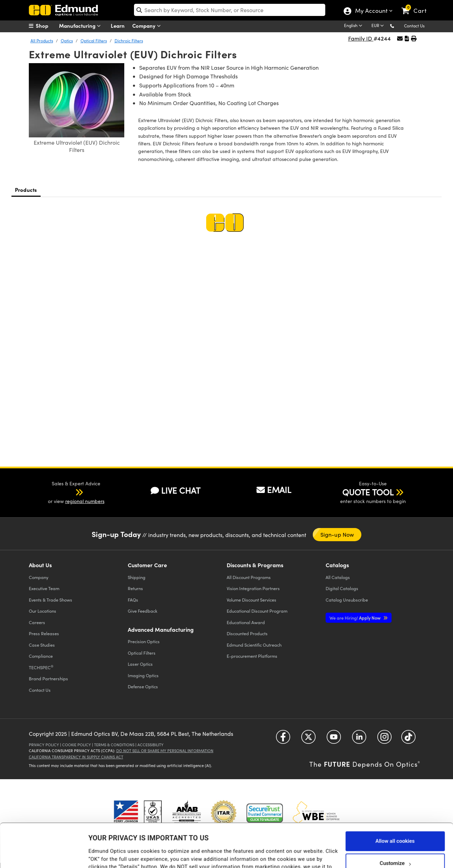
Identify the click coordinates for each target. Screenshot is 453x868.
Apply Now (355, 618)
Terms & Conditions (114, 745)
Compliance (41, 656)
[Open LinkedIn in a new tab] (359, 739)
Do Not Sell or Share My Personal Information (165, 751)
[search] (230, 10)
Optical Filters (94, 41)
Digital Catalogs (342, 588)
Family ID (361, 38)
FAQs (133, 600)
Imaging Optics (143, 675)
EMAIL (274, 490)
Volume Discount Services (251, 600)
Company (148, 26)
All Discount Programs (249, 577)
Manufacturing (81, 26)
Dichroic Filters (129, 41)
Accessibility (150, 745)
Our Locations (43, 611)
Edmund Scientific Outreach (254, 645)
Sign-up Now (337, 534)
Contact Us (414, 26)
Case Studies (42, 645)
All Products (42, 41)
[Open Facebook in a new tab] (283, 739)
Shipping (137, 577)
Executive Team (44, 588)
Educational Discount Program (257, 611)
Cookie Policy (77, 745)
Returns (135, 588)
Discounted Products (247, 633)
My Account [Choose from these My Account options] (371, 11)
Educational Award (246, 622)
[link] (417, 5)
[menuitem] (46, 26)
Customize (395, 826)
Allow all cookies (395, 803)
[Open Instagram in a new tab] (384, 739)
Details (97, 856)
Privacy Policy (44, 745)
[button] (398, 25)
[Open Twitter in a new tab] (308, 739)
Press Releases (44, 633)
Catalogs (338, 577)
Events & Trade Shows (51, 600)
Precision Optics (144, 641)
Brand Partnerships (48, 678)
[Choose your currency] (379, 26)
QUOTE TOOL (368, 492)
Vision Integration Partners (253, 588)
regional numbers (85, 501)
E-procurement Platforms (252, 656)
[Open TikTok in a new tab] (408, 739)
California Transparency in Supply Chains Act (76, 757)
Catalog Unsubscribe (347, 600)
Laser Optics (140, 664)
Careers (37, 622)
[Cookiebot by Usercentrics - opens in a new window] (45, 854)
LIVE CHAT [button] (175, 490)
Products (26, 190)
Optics (67, 41)
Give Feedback (142, 611)
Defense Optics (143, 686)
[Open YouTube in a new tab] (334, 739)
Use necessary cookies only (395, 848)
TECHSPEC (41, 667)
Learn (118, 25)
